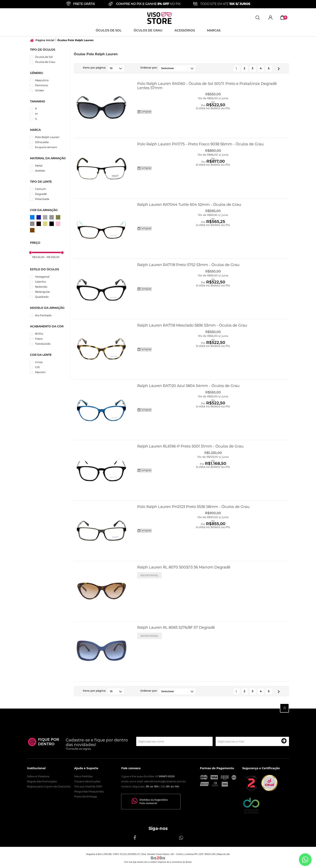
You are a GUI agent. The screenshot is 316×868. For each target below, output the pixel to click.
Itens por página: (94, 68)
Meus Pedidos (83, 776)
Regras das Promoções (42, 781)
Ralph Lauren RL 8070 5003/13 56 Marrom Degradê (184, 567)
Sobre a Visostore (38, 776)
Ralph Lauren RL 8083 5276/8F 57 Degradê (176, 628)
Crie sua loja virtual (133, 862)
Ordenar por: (149, 68)
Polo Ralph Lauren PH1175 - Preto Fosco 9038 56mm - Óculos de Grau (200, 144)
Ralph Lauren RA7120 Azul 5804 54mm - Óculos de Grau (188, 386)
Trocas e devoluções (87, 781)
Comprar (144, 112)
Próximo (277, 68)
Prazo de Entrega (86, 796)
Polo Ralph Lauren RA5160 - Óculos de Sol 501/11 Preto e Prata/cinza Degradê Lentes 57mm (207, 86)
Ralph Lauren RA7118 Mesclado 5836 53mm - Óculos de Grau (192, 325)
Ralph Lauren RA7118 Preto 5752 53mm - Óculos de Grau (188, 265)
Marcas (214, 31)
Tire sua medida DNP (88, 786)
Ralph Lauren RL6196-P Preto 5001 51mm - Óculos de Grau (190, 446)
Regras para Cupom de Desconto (49, 786)
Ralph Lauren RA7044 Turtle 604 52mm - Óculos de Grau (189, 205)
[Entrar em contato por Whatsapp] (305, 860)
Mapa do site (223, 854)
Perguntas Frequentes (89, 791)
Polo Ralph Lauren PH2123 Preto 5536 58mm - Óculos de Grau (193, 507)
